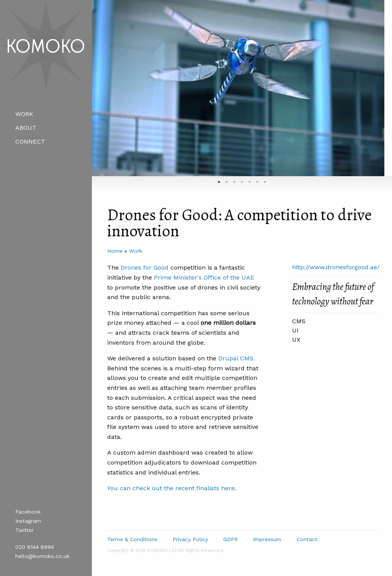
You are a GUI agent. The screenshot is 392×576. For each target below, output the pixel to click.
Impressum (267, 539)
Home (115, 251)
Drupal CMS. (237, 358)
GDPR (230, 539)
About (26, 128)
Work (24, 114)
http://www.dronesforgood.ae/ (336, 267)
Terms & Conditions (132, 539)
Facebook (28, 512)
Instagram (28, 521)
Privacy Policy (190, 539)
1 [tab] (219, 182)
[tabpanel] (238, 88)
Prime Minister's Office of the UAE (204, 277)
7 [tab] (265, 182)
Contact (307, 539)
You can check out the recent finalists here (171, 488)
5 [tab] (250, 182)
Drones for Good (145, 268)
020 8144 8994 (35, 547)
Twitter (24, 530)
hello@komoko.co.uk (42, 556)
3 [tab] (234, 182)
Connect (30, 142)
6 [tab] (257, 182)
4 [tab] (242, 182)
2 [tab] (227, 182)
